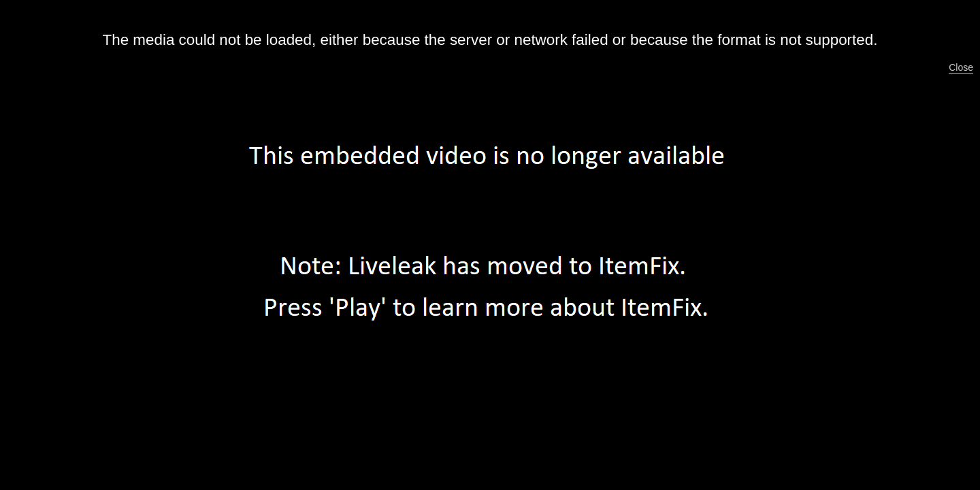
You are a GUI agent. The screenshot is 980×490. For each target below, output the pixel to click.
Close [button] (961, 67)
